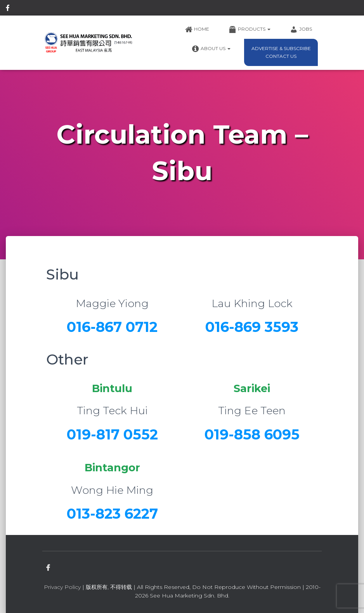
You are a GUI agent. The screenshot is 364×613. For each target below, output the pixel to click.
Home (197, 30)
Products (250, 30)
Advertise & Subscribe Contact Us (281, 52)
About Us (211, 49)
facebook (8, 9)
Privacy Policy (62, 587)
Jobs (301, 30)
